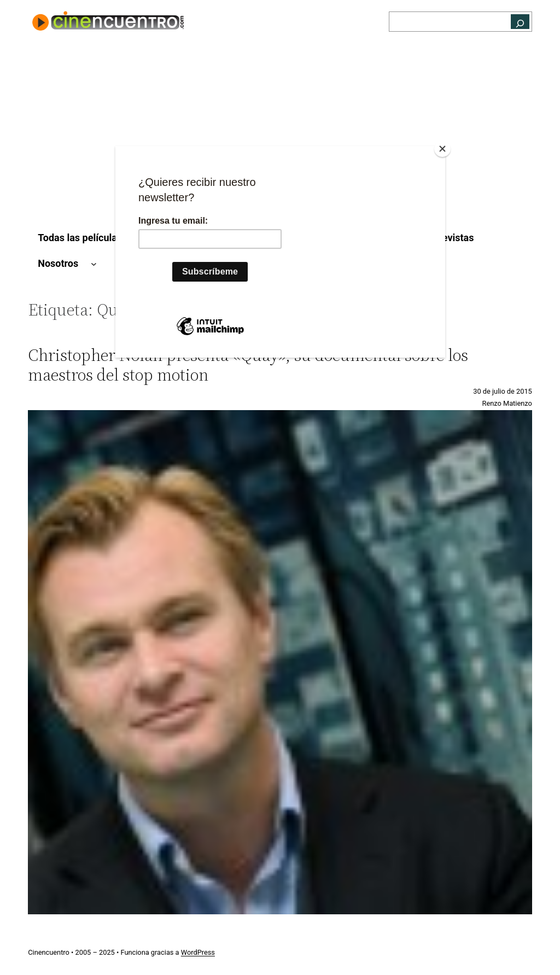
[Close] (442, 149)
